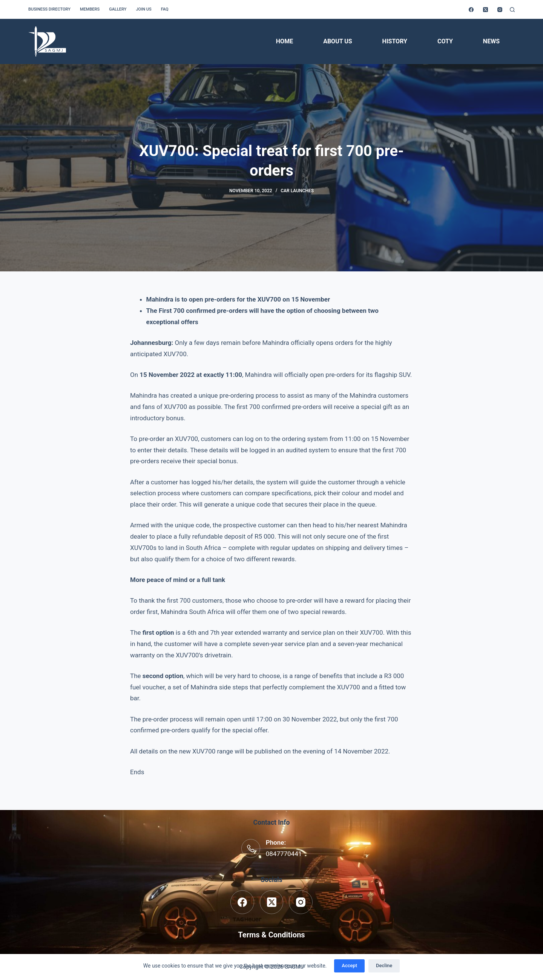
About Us (337, 41)
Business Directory (49, 9)
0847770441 (284, 854)
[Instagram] (500, 10)
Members (90, 9)
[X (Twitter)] (485, 10)
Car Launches (297, 191)
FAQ (165, 9)
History (395, 41)
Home (285, 41)
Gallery (118, 9)
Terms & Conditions (271, 935)
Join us (143, 9)
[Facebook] (471, 10)
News (491, 41)
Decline (384, 965)
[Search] (512, 10)
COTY (445, 41)
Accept (349, 965)
